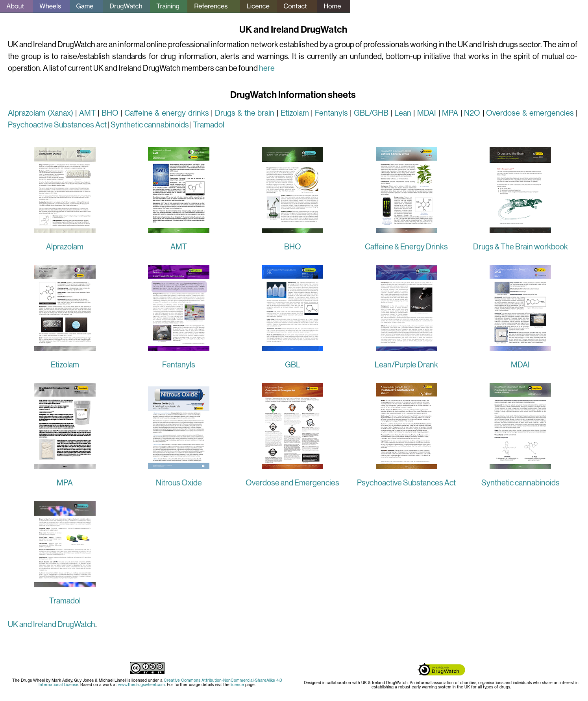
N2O (472, 113)
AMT (87, 113)
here (267, 68)
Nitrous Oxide (179, 483)
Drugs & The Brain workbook (521, 247)
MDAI (427, 113)
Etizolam (296, 113)
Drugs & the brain (245, 113)
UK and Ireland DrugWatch (52, 624)
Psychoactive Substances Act (57, 125)
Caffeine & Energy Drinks (406, 247)
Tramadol (209, 125)
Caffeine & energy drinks (167, 113)
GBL (293, 365)
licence (237, 684)
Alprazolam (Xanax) (41, 113)
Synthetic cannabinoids (150, 125)
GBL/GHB (371, 113)
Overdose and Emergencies (292, 483)
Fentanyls (331, 113)
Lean (403, 113)
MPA (450, 113)
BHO (110, 113)
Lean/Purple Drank (406, 365)
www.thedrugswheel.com (141, 684)
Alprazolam (65, 247)
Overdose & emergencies (530, 113)
